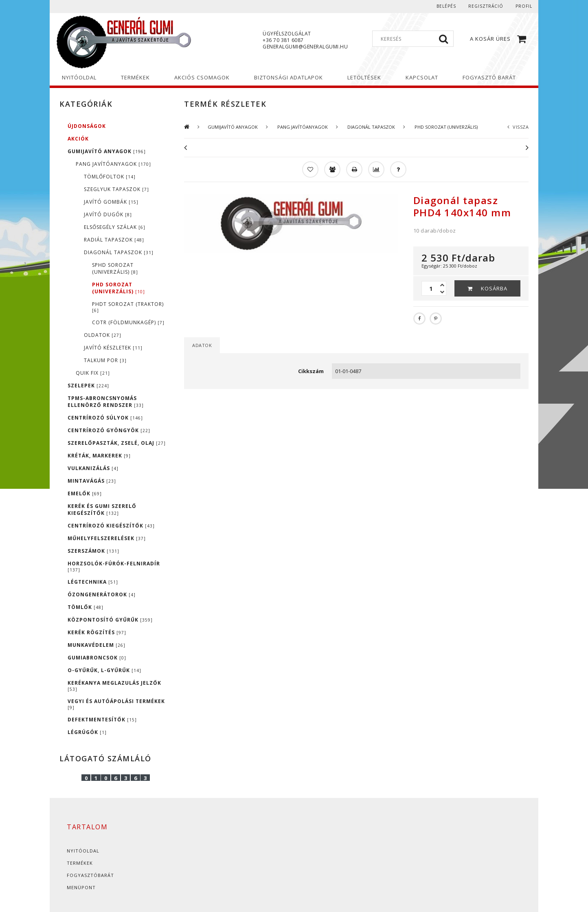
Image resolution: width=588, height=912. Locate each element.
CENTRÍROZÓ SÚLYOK (105, 418)
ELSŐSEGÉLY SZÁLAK (115, 227)
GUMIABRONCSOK (97, 658)
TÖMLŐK (86, 607)
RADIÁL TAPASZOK (114, 240)
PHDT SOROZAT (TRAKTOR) (128, 307)
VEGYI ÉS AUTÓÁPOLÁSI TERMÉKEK (116, 704)
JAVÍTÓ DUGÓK (108, 214)
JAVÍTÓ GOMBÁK (111, 202)
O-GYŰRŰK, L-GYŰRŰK (104, 670)
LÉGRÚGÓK (87, 732)
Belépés (446, 6)
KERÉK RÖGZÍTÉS (97, 632)
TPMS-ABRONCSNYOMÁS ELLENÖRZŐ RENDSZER (106, 402)
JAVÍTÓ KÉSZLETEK (113, 348)
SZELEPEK (88, 386)
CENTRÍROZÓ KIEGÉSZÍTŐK (111, 526)
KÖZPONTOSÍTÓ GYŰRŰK (110, 620)
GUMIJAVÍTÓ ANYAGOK (107, 151)
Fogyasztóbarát (90, 875)
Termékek (80, 863)
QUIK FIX (93, 373)
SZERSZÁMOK (93, 551)
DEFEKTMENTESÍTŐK (102, 720)
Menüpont (81, 887)
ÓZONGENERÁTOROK (102, 594)
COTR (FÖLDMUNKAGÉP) (128, 322)
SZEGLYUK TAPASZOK (116, 189)
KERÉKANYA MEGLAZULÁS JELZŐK (114, 686)
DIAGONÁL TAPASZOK (119, 252)
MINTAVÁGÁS (92, 481)
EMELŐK (85, 493)
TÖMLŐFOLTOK (110, 177)
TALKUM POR (105, 360)
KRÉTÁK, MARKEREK (99, 456)
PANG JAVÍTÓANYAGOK (113, 164)
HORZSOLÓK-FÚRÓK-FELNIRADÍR (114, 566)
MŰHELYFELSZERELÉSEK (107, 538)
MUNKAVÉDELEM (97, 645)
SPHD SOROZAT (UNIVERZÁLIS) (115, 268)
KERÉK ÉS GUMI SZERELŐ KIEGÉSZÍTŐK (102, 510)
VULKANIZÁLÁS (93, 468)
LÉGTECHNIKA (93, 582)
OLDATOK (103, 335)
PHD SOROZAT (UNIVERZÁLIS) (118, 288)
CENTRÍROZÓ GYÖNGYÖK (109, 430)
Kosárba (494, 288)
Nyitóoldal (83, 851)
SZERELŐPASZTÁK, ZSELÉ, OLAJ (117, 443)
